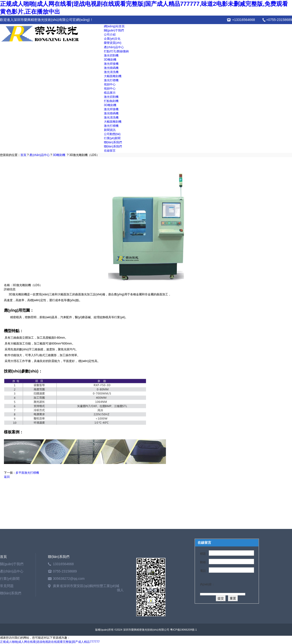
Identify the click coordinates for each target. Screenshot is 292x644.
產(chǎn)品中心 (114, 47)
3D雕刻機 (110, 60)
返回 (7, 477)
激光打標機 (111, 80)
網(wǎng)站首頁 (114, 26)
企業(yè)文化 (112, 39)
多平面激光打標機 (27, 473)
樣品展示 (110, 93)
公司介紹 (110, 35)
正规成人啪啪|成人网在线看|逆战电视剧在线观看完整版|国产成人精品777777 (50, 642)
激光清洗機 (111, 72)
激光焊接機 (111, 64)
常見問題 (7, 586)
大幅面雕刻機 (113, 76)
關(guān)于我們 (114, 30)
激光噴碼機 (111, 68)
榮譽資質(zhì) (113, 43)
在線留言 (110, 151)
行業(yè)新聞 (112, 138)
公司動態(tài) (112, 134)
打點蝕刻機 (111, 101)
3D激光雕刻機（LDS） (84, 155)
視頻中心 (110, 84)
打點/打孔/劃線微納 (116, 51)
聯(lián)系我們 (113, 142)
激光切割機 (111, 55)
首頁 (23, 155)
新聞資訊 (110, 130)
